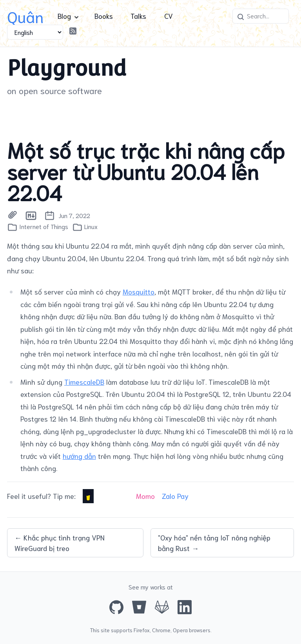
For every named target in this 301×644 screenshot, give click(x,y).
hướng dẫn (79, 456)
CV (169, 16)
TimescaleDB (84, 382)
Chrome (161, 630)
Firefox (142, 630)
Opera (180, 630)
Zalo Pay (175, 496)
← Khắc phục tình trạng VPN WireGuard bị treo (60, 543)
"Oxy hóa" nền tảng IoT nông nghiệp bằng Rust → (214, 543)
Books (104, 16)
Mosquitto (139, 291)
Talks (138, 16)
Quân (25, 16)
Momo (145, 496)
